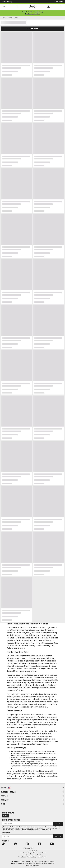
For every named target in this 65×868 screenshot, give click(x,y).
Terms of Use (40, 828)
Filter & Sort (33, 28)
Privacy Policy (49, 828)
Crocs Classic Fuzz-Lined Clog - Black (32, 855)
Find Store (58, 836)
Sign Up (6, 816)
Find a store (6, 833)
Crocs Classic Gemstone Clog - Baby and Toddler (32, 857)
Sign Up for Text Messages (11, 820)
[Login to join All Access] (33, 12)
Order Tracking (7, 2)
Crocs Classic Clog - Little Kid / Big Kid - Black (33, 853)
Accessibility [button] (58, 2)
